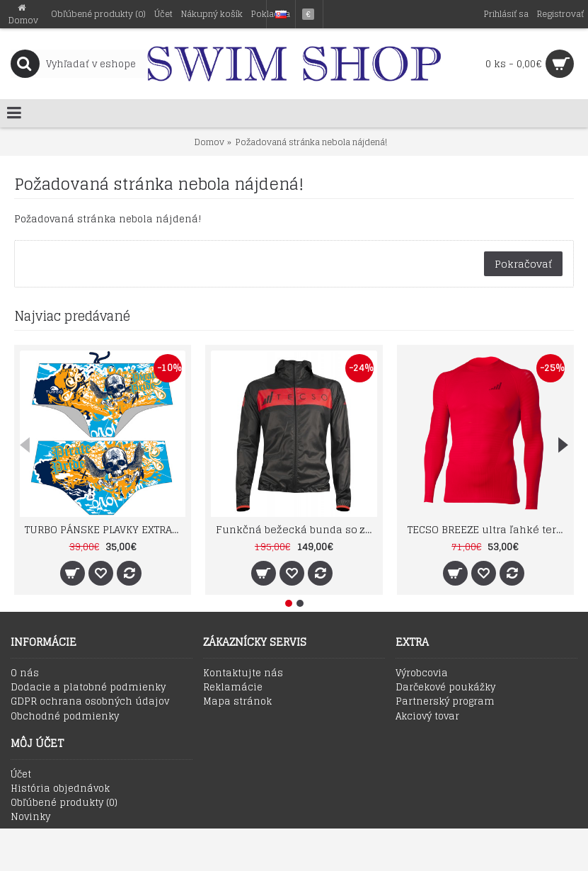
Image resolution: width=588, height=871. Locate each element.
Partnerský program (445, 702)
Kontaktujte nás (243, 673)
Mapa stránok (237, 702)
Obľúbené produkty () (64, 803)
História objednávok (60, 789)
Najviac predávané (72, 316)
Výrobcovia (422, 673)
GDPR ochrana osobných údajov (90, 702)
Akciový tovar (427, 717)
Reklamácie (233, 688)
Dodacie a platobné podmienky (88, 688)
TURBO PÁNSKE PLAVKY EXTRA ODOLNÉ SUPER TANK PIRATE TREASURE (105, 529)
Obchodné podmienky (65, 717)
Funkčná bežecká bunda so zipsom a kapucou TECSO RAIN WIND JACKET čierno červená (296, 529)
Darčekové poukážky (445, 688)
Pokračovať (523, 264)
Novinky (30, 817)
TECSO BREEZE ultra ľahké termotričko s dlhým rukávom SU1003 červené (488, 529)
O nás (25, 673)
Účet (21, 775)
